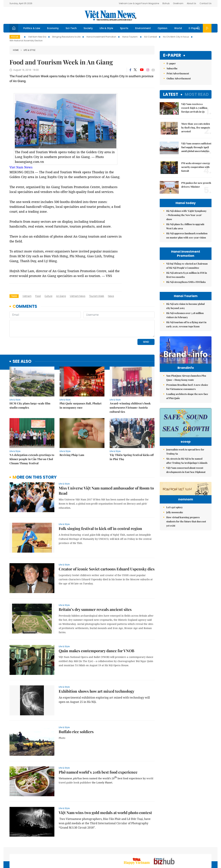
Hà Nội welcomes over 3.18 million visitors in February (185, 315)
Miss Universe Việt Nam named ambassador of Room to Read (106, 467)
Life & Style (106, 28)
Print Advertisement (178, 73)
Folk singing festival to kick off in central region (100, 505)
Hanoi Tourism (130, 37)
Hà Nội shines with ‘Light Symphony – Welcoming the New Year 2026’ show (186, 215)
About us (161, 850)
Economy (53, 28)
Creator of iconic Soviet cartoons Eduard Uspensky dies (107, 545)
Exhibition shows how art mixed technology (97, 667)
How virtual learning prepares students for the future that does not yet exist (186, 555)
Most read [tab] (197, 94)
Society (88, 28)
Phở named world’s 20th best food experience (98, 748)
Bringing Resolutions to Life (66, 37)
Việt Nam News (110, 15)
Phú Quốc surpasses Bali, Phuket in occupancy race (81, 382)
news (111, 296)
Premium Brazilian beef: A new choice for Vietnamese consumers (187, 394)
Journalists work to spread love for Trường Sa (185, 464)
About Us (191, 3)
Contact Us (206, 3)
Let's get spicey (174, 541)
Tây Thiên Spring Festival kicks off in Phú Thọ (132, 433)
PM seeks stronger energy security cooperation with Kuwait (196, 167)
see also (22, 338)
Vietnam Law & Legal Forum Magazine (139, 3)
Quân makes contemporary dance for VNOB (97, 627)
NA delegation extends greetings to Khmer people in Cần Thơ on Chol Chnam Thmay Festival (32, 435)
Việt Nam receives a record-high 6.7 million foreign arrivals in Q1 (194, 108)
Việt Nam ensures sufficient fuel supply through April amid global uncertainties (196, 147)
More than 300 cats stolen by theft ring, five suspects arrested (196, 128)
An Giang (61, 296)
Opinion (162, 28)
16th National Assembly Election (26, 41)
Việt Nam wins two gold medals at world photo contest (105, 789)
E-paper (172, 55)
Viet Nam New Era (37, 37)
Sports (124, 28)
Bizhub (166, 3)
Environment (143, 28)
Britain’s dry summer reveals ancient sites (95, 586)
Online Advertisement (179, 78)
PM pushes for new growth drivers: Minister (196, 185)
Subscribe (172, 68)
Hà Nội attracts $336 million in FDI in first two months (187, 275)
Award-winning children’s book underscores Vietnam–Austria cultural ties (130, 384)
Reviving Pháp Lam (72, 431)
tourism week (97, 296)
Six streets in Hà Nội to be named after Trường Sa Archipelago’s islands (187, 473)
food (38, 296)
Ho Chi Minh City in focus (176, 37)
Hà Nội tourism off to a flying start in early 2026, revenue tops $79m (186, 324)
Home (16, 50)
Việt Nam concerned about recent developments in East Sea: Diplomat (186, 482)
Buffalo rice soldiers (76, 708)
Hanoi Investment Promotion (101, 37)
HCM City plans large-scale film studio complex (30, 382)
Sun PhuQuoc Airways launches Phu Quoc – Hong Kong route (186, 385)
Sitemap (147, 850)
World (178, 28)
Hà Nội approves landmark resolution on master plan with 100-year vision (187, 235)
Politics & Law (32, 28)
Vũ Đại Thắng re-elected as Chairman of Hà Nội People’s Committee (187, 266)
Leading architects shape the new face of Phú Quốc (187, 403)
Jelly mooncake (175, 546)
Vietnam (27, 296)
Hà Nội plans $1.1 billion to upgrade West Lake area (185, 226)
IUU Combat (151, 37)
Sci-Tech (71, 28)
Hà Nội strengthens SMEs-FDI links (186, 282)
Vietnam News (78, 296)
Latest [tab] (171, 94)
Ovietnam (178, 3)
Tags (14, 296)
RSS (209, 850)
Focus (15, 37)
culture (48, 296)
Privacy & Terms (195, 850)
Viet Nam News (21, 167)
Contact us (176, 850)
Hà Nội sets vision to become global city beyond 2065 (185, 306)
